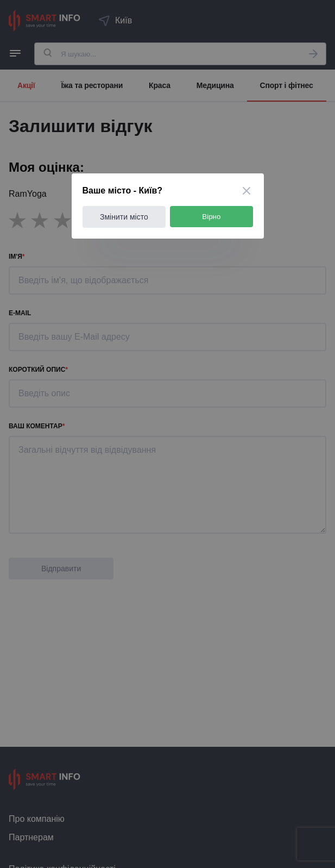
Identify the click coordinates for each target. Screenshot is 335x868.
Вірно (211, 217)
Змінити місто (124, 217)
